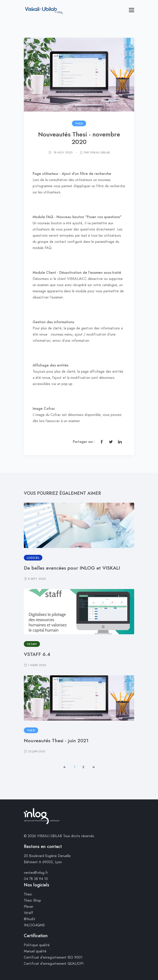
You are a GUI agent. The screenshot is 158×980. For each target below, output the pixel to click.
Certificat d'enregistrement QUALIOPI (54, 964)
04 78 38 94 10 (36, 879)
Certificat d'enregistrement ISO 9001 (53, 957)
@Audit (30, 919)
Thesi (28, 894)
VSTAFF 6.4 (37, 654)
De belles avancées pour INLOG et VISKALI (72, 568)
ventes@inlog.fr (36, 873)
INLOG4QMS (34, 925)
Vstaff (28, 913)
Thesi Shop (32, 901)
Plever (29, 907)
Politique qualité (37, 945)
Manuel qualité (35, 951)
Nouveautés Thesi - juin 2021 (56, 741)
